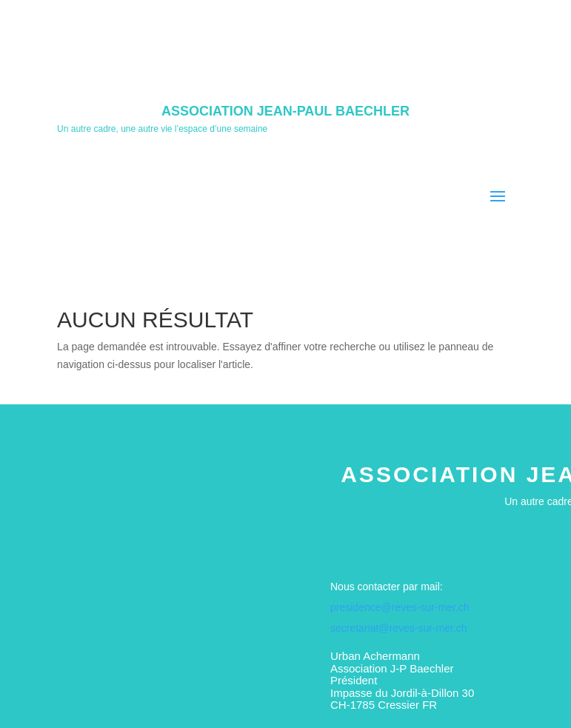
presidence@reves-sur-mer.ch (400, 607)
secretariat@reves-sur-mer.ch (399, 628)
